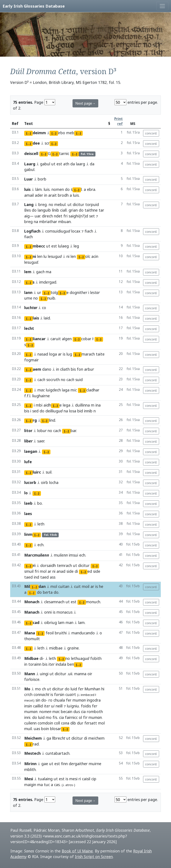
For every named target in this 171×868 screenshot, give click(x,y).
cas (57, 785)
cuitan (64, 586)
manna (80, 674)
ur (39, 292)
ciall (63, 210)
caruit (56, 339)
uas (37, 729)
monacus (65, 612)
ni (68, 256)
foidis (86, 706)
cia (83, 712)
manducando (83, 633)
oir (90, 674)
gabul (45, 164)
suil (49, 472)
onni (48, 612)
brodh (63, 195)
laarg (81, 164)
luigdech (53, 390)
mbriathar (48, 222)
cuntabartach (57, 753)
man (69, 622)
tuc (47, 785)
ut (53, 164)
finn (64, 764)
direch (47, 216)
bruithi (61, 633)
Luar (29, 179)
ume (28, 298)
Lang (29, 204)
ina (98, 405)
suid (79, 380)
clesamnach (54, 602)
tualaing (45, 779)
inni (27, 717)
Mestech (32, 753)
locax (76, 231)
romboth (95, 712)
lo (26, 493)
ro (50, 700)
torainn (35, 664)
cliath (65, 369)
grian (73, 210)
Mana (30, 633)
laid (47, 318)
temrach (64, 565)
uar (37, 216)
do (67, 189)
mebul (60, 204)
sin (38, 700)
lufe (28, 462)
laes (28, 514)
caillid (38, 706)
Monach (32, 602)
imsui (73, 555)
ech (40, 545)
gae (45, 764)
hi (103, 689)
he (101, 586)
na (66, 411)
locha (54, 482)
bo (40, 503)
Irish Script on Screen (94, 857)
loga (53, 354)
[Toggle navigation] (162, 6)
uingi (44, 674)
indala (61, 664)
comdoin (45, 723)
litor (28, 431)
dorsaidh (48, 565)
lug (69, 354)
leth (41, 524)
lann (28, 292)
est (59, 164)
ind (36, 577)
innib (88, 411)
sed (35, 411)
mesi (73, 779)
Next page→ (85, 103)
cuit (77, 586)
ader (39, 195)
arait (52, 195)
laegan (31, 451)
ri (80, 779)
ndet (58, 216)
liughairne (41, 396)
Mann (30, 674)
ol (80, 717)
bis (73, 369)
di (76, 571)
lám (39, 189)
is (64, 354)
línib (56, 210)
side (70, 571)
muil (28, 729)
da (73, 164)
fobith (96, 658)
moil (86, 586)
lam (61, 622)
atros (69, 785)
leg (76, 246)
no (51, 204)
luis (27, 189)
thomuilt (32, 639)
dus (77, 712)
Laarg (30, 164)
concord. (151, 133)
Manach (32, 612)
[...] (29, 133)
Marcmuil (37, 555)
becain (67, 712)
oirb (44, 482)
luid (74, 689)
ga (49, 738)
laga (66, 390)
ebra (91, 189)
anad (61, 571)
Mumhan (92, 689)
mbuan (65, 222)
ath (66, 164)
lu (45, 256)
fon (80, 369)
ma (48, 272)
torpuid (92, 204)
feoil (50, 633)
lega (67, 405)
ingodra (94, 700)
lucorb (30, 482)
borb (42, 179)
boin (45, 729)
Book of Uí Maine (77, 851)
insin (28, 706)
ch (44, 689)
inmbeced (88, 695)
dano (47, 369)
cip (94, 779)
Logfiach (32, 231)
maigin (30, 785)
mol (43, 571)
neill (59, 706)
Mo (27, 689)
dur (80, 723)
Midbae (31, 658)
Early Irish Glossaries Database (34, 6)
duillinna (82, 405)
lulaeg (63, 246)
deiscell (31, 153)
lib (28, 441)
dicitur (78, 204)
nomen (58, 189)
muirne (95, 764)
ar (60, 354)
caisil (86, 779)
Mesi (29, 779)
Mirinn (30, 764)
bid (80, 411)
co (44, 308)
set (92, 216)
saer (41, 441)
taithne (91, 210)
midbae (56, 648)
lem (28, 272)
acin (95, 256)
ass (53, 577)
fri (65, 216)
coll (57, 723)
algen (67, 339)
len (40, 256)
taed (28, 577)
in (46, 195)
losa (73, 411)
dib (73, 723)
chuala (59, 700)
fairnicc (71, 717)
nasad (43, 354)
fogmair (31, 360)
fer (69, 700)
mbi (39, 405)
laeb (28, 503)
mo (38, 689)
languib (44, 210)
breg (43, 204)
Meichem (33, 738)
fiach (89, 231)
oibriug (51, 622)
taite (100, 354)
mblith (30, 769)
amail (29, 195)
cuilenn (30, 723)
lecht (29, 328)
